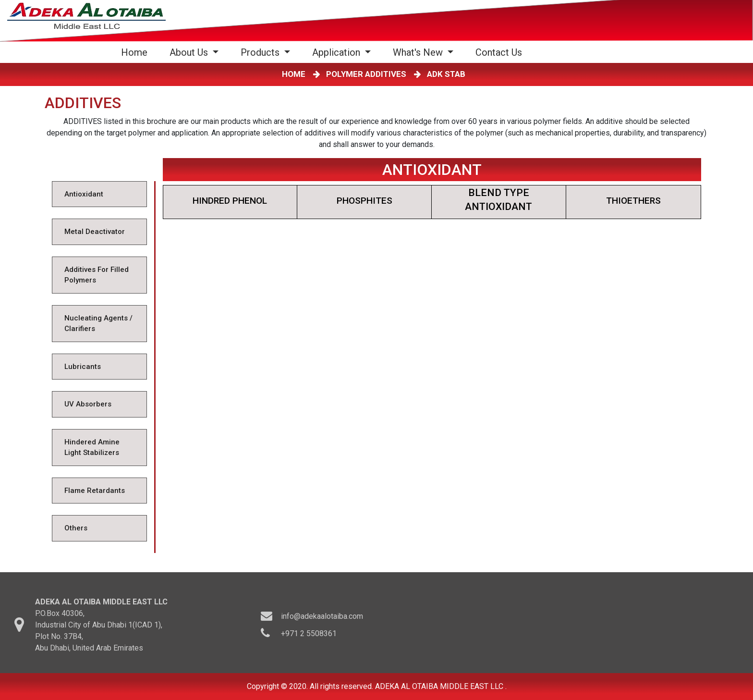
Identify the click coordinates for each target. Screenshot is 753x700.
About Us (190, 52)
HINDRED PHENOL (230, 201)
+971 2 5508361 (309, 636)
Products (261, 52)
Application (337, 52)
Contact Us (499, 52)
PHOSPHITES (364, 201)
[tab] (99, 194)
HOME (296, 74)
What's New (419, 52)
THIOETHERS (633, 201)
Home (136, 52)
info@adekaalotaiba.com (322, 619)
